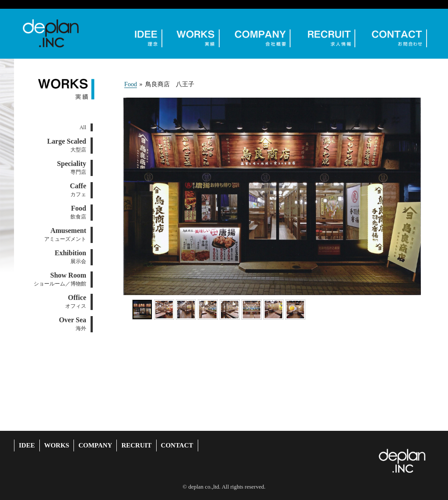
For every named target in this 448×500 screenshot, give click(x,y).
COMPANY (95, 445)
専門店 (72, 167)
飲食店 (78, 212)
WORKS (57, 445)
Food (131, 84)
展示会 (70, 257)
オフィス (76, 301)
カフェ (78, 190)
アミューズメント (65, 234)
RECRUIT (136, 445)
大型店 (67, 145)
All (83, 127)
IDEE (27, 445)
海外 (73, 324)
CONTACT (177, 445)
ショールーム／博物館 (60, 279)
